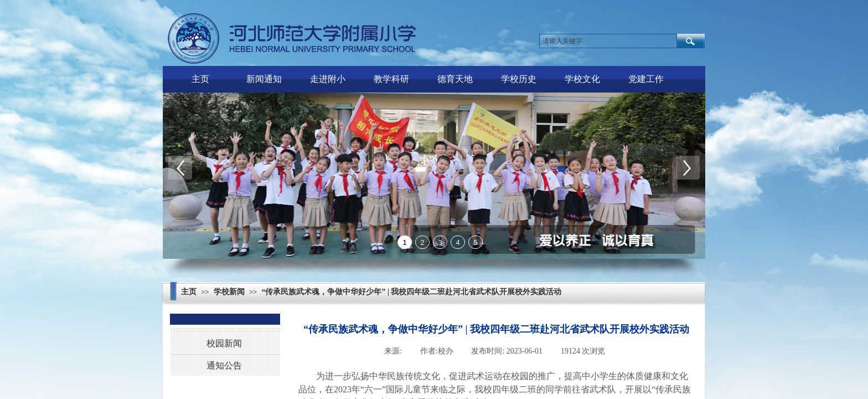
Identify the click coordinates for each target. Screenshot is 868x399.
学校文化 (582, 79)
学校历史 (519, 79)
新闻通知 (264, 79)
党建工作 (646, 79)
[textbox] (608, 41)
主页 (200, 79)
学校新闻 (229, 292)
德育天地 (455, 79)
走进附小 (328, 79)
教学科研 (391, 79)
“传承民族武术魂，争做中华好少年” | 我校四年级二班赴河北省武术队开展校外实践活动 (411, 292)
